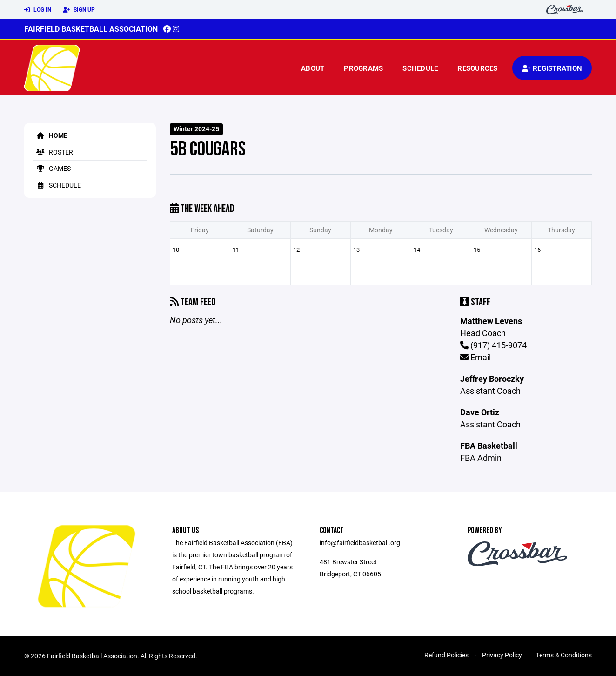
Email (475, 357)
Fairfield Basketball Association (91, 29)
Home (50, 135)
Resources (477, 68)
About (313, 68)
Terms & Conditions (564, 655)
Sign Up (79, 10)
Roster (53, 152)
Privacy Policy (502, 655)
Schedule (420, 68)
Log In (38, 10)
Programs (363, 68)
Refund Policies (446, 655)
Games (52, 168)
